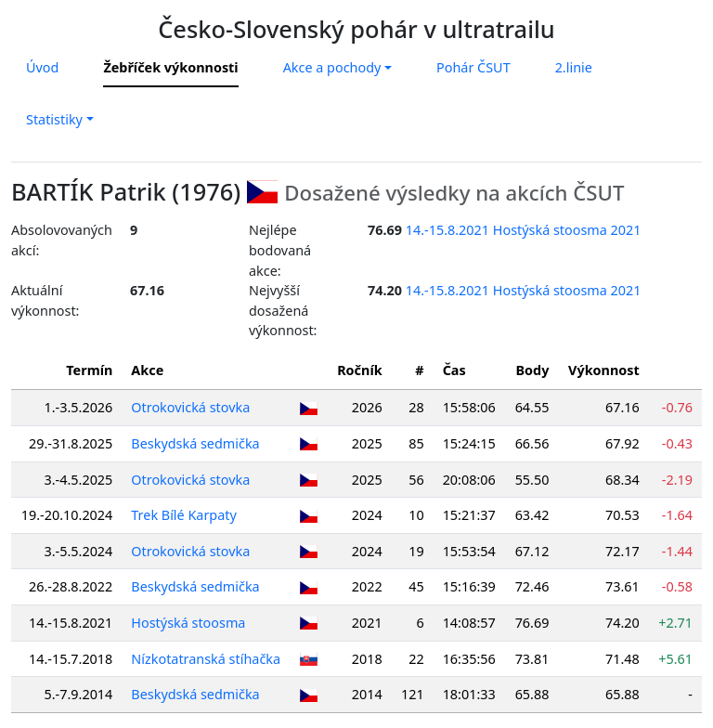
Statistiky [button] (54, 119)
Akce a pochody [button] (332, 67)
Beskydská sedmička (195, 443)
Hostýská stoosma (188, 623)
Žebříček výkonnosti (170, 67)
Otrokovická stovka (190, 407)
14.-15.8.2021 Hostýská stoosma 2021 (524, 230)
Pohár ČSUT (473, 67)
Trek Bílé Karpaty (184, 515)
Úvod (42, 67)
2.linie (574, 67)
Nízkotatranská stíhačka (206, 659)
